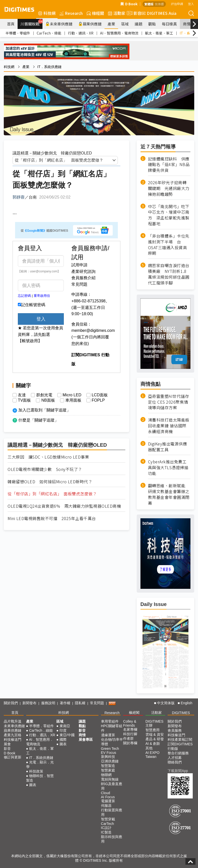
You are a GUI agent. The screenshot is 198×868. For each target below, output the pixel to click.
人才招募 (175, 758)
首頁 (11, 24)
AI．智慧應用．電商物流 (119, 33)
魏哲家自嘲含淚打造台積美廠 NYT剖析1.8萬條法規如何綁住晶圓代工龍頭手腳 (169, 274)
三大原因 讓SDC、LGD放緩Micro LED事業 (48, 457)
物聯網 (106, 775)
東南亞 (65, 726)
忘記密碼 (24, 296)
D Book (129, 4)
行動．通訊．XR (81, 33)
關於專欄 (130, 743)
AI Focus (108, 797)
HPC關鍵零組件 (112, 728)
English (186, 703)
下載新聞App (178, 771)
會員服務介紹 (83, 278)
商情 (187, 24)
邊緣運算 (108, 735)
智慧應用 (153, 730)
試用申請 (79, 265)
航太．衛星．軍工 (159, 33)
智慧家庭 (108, 770)
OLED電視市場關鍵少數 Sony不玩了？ (45, 469)
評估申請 (177, 4)
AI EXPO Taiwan (153, 755)
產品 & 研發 (155, 739)
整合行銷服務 (178, 753)
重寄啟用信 (42, 296)
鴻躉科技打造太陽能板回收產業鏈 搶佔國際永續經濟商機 (169, 426)
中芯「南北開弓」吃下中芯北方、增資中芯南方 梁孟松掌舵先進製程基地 (169, 215)
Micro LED (72, 395)
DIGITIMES (181, 713)
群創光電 (44, 395)
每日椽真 (169, 24)
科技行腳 (130, 734)
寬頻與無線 (110, 779)
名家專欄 (130, 729)
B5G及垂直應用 (112, 786)
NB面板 (48, 400)
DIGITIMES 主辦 (155, 723)
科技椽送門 (13, 740)
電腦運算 (108, 801)
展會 (7, 744)
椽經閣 (95, 13)
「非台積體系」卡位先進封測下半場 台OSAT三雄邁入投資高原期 (169, 245)
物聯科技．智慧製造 (40, 778)
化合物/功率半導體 (112, 742)
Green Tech (110, 749)
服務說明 (48, 703)
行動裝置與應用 (112, 812)
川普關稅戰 (32, 23)
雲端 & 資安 (155, 734)
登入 (191, 4)
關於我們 (11, 703)
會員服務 (175, 730)
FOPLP (98, 400)
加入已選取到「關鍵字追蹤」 (44, 410)
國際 (63, 740)
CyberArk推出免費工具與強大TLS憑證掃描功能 (168, 468)
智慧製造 (108, 766)
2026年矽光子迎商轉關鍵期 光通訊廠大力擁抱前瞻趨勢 (169, 188)
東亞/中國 (67, 735)
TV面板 (24, 400)
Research (71, 13)
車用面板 (73, 400)
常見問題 (79, 284)
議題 (138, 24)
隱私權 (80, 703)
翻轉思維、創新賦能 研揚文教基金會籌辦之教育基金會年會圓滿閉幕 (169, 494)
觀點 (152, 24)
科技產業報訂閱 (180, 740)
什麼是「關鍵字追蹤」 (38, 420)
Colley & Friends (130, 723)
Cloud (106, 793)
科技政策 (36, 771)
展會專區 (86, 740)
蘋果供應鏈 (90, 24)
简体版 (159, 4)
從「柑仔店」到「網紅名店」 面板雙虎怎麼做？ (52, 494)
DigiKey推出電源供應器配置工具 (168, 447)
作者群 (128, 738)
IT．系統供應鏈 (49, 67)
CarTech (108, 824)
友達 (22, 395)
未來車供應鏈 (59, 24)
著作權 (65, 703)
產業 (111, 24)
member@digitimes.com (93, 330)
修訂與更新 (13, 757)
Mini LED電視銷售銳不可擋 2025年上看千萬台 (52, 518)
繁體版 (149, 4)
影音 (133, 13)
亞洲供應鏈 (110, 761)
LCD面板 (100, 395)
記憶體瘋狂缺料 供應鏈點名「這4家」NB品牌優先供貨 (169, 165)
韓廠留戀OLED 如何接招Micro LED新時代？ (50, 482)
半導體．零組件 (18, 33)
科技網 (47, 13)
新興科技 (108, 757)
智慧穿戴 (108, 819)
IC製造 (106, 832)
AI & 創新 (153, 744)
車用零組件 (110, 721)
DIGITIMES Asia (159, 13)
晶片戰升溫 (13, 721)
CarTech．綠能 (49, 33)
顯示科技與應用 (112, 839)
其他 (149, 748)
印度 (63, 730)
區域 (125, 24)
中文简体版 (166, 703)
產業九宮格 (13, 735)
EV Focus (109, 753)
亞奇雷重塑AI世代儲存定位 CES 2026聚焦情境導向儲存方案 (169, 402)
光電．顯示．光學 (40, 764)
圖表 (33, 785)
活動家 (117, 13)
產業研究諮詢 (83, 271)
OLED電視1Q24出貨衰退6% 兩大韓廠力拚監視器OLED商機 (64, 506)
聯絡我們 (175, 762)
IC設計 (106, 828)
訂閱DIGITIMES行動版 (180, 746)
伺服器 (106, 806)
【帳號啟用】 (30, 341)
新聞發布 (29, 703)
